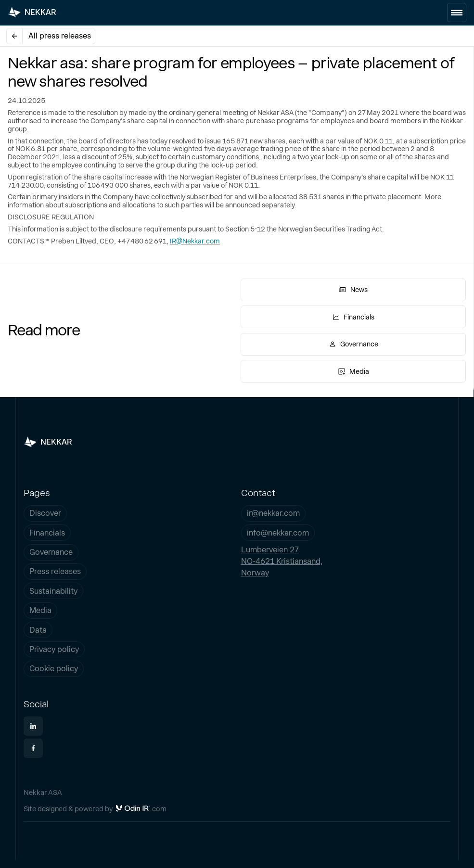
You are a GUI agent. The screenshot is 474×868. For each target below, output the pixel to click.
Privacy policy (54, 649)
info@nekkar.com (278, 533)
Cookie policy (54, 669)
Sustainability (53, 591)
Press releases (55, 571)
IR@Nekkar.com (195, 241)
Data (38, 630)
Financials (47, 533)
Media (40, 610)
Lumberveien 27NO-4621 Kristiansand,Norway (282, 561)
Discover (45, 513)
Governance (51, 552)
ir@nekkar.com (273, 513)
